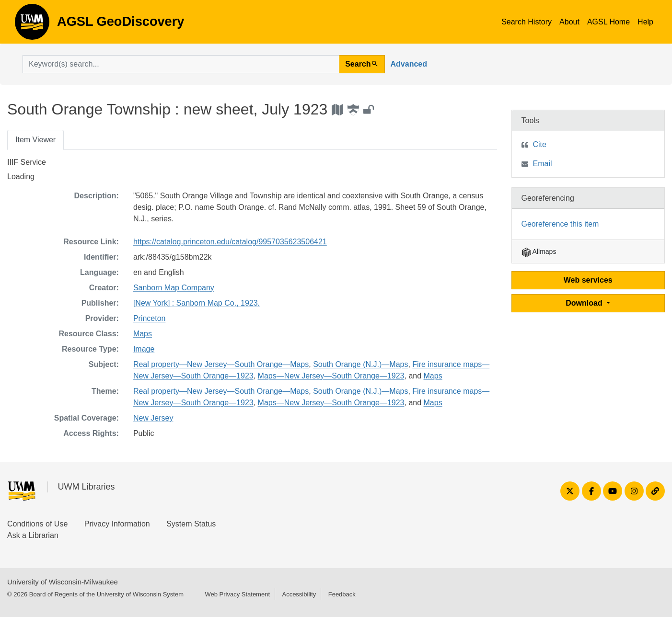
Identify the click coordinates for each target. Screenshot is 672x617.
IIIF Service (27, 162)
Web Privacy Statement (237, 594)
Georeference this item (560, 224)
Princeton (150, 318)
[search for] (181, 64)
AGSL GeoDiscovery (32, 25)
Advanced (409, 64)
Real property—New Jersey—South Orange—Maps (221, 364)
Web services (588, 280)
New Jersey (153, 418)
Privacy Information (117, 524)
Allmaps (539, 251)
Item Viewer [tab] (35, 140)
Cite (540, 144)
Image (144, 349)
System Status (191, 524)
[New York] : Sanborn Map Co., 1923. (197, 303)
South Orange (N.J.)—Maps (360, 364)
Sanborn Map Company (174, 288)
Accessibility (299, 594)
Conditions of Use (37, 524)
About (569, 22)
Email (543, 164)
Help (645, 22)
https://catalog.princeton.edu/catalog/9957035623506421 (230, 242)
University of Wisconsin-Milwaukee (63, 582)
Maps (143, 334)
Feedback (342, 594)
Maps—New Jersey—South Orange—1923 (331, 376)
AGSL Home (608, 22)
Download (585, 303)
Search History (527, 22)
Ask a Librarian (33, 535)
